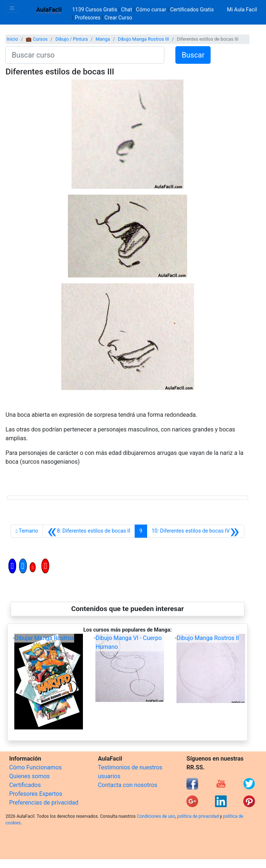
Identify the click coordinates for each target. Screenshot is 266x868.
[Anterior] (89, 531)
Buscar (193, 55)
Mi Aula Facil (242, 10)
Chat (127, 10)
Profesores (88, 18)
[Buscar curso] (85, 55)
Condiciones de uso (156, 816)
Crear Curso (118, 18)
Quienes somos (30, 776)
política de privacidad (198, 816)
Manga (103, 39)
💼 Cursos (37, 39)
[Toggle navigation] (12, 8)
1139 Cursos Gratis (95, 10)
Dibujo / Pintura (72, 39)
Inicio (12, 39)
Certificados (25, 785)
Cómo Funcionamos (35, 767)
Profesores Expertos (36, 794)
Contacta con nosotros (128, 785)
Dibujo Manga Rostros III (143, 39)
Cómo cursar (151, 10)
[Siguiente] (196, 531)
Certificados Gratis (192, 10)
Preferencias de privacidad (44, 803)
